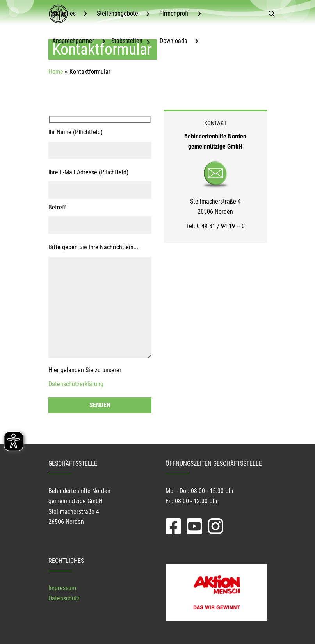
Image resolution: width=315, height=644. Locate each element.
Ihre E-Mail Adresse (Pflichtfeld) (88, 172)
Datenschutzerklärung (76, 384)
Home (56, 72)
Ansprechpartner (73, 41)
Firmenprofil (174, 13)
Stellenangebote (117, 13)
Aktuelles (64, 13)
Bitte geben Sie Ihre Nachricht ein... (93, 247)
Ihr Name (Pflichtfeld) (76, 132)
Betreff (57, 207)
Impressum (62, 588)
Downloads (173, 41)
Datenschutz (64, 598)
